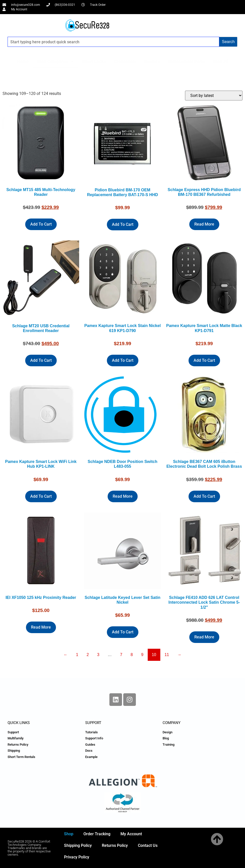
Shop (69, 834)
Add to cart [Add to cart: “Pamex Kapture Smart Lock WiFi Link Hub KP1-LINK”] (41, 496)
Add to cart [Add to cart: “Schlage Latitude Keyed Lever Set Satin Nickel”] (123, 632)
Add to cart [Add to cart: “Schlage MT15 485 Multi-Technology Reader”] (41, 224)
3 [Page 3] (98, 655)
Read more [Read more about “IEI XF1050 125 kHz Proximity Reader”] (41, 627)
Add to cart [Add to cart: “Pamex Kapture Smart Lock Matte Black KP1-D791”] (204, 360)
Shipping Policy (78, 845)
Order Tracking (97, 834)
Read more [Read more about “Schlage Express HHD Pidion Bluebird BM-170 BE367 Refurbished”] (204, 224)
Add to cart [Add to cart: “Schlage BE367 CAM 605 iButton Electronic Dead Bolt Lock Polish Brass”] (204, 496)
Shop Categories (55, 62)
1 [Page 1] (77, 655)
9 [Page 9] (142, 655)
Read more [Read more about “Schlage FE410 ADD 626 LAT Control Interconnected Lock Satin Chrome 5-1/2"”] (204, 637)
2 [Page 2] (88, 655)
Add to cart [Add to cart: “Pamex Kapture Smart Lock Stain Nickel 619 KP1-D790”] (123, 360)
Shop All (221, 61)
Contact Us (148, 845)
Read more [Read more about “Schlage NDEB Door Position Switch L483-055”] (123, 496)
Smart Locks (94, 61)
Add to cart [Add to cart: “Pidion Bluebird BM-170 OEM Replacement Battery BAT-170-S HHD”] (123, 224)
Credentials (125, 61)
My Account (131, 834)
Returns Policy (115, 845)
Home (23, 61)
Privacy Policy (77, 857)
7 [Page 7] (121, 655)
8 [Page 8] (132, 655)
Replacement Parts (186, 61)
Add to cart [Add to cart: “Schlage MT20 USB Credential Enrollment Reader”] (41, 360)
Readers (152, 61)
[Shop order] (214, 96)
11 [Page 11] (167, 655)
